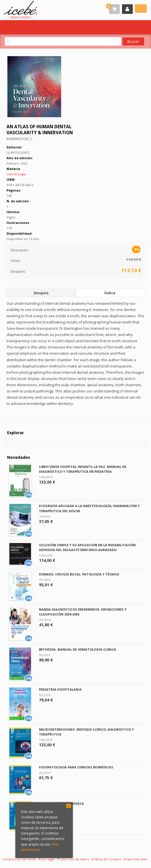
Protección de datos (73, 859)
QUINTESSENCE (18, 153)
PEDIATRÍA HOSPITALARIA (60, 689)
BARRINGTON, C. (20, 139)
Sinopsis (41, 293)
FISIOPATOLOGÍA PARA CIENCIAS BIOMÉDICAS (76, 767)
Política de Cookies (106, 859)
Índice (110, 293)
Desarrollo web (135, 859)
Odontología (16, 174)
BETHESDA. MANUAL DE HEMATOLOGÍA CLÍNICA (77, 649)
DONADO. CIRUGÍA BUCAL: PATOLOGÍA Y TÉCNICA (79, 574)
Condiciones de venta (19, 859)
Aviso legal (46, 859)
